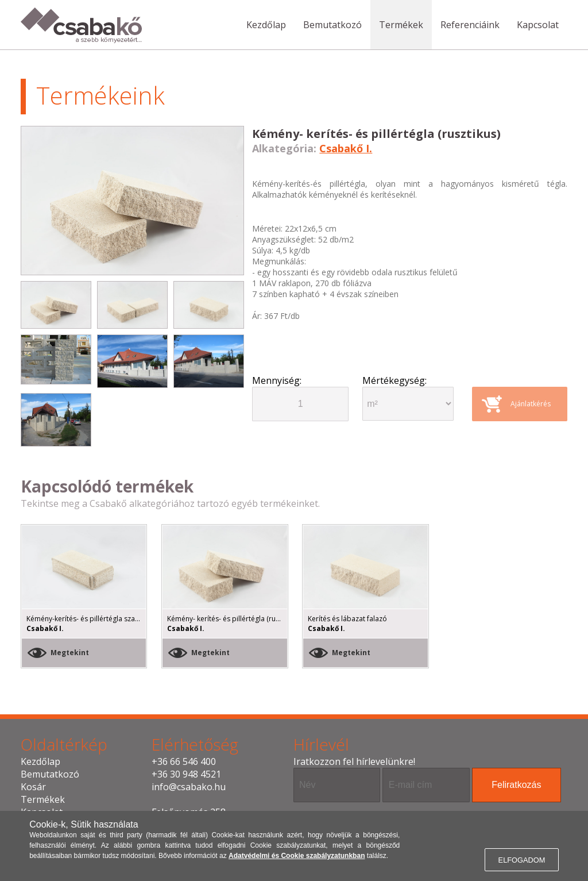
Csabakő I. (346, 148)
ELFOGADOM (522, 860)
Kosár (33, 787)
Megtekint (70, 653)
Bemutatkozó (332, 25)
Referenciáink (470, 25)
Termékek (401, 25)
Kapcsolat (538, 25)
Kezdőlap (266, 25)
